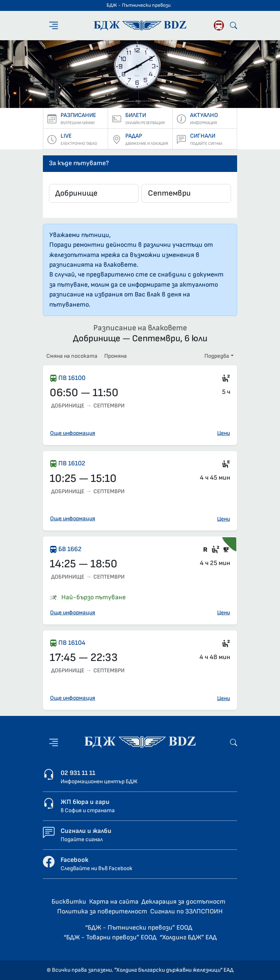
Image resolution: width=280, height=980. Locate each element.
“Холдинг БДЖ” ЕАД (188, 937)
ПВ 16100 (72, 378)
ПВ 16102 (72, 463)
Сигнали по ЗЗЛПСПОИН (186, 911)
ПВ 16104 (72, 643)
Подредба (217, 356)
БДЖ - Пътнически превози (138, 5)
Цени (224, 433)
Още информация (73, 433)
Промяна (116, 356)
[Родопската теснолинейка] (219, 25)
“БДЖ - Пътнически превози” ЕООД (139, 928)
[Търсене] (234, 25)
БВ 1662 (70, 549)
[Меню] (54, 25)
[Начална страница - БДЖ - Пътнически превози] (140, 742)
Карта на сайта (114, 902)
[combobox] (94, 193)
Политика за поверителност (102, 911)
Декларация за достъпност (183, 902)
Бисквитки (69, 902)
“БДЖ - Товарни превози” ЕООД (110, 937)
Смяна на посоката (72, 356)
